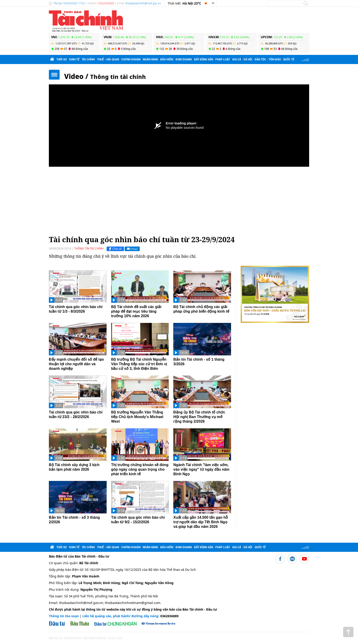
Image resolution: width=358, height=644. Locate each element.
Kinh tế (74, 59)
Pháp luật (223, 59)
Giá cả (237, 59)
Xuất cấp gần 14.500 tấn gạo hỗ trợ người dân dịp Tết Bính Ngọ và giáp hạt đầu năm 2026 (201, 522)
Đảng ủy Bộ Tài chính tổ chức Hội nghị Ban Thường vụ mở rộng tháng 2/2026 (199, 417)
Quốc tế (289, 59)
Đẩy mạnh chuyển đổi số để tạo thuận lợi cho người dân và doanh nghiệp (76, 364)
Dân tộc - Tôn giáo (268, 59)
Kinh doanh (184, 59)
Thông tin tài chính (118, 77)
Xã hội (248, 59)
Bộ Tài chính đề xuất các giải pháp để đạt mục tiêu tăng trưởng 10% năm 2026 (136, 311)
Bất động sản (204, 59)
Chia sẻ (115, 249)
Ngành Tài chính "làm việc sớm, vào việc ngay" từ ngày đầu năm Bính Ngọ (201, 469)
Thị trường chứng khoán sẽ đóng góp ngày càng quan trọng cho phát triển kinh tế (140, 469)
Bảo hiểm (167, 59)
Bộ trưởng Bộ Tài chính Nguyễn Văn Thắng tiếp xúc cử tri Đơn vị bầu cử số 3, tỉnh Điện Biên (139, 364)
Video (74, 76)
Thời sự (62, 59)
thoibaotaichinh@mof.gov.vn (143, 3)
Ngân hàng (150, 59)
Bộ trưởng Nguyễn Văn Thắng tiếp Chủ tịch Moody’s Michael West (137, 417)
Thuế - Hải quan (108, 59)
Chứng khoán (131, 59)
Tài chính (88, 59)
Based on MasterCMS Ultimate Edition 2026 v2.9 (86, 638)
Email (132, 249)
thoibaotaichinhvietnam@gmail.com (133, 603)
